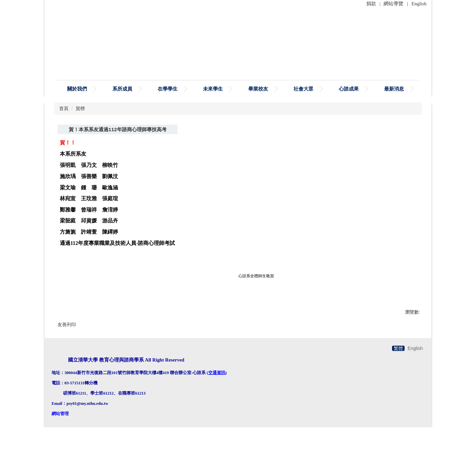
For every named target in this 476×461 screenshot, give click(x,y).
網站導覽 (393, 4)
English (419, 4)
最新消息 (394, 89)
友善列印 (67, 325)
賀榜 (80, 108)
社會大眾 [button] (303, 89)
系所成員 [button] (122, 89)
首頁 (64, 108)
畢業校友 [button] (258, 89)
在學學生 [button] (168, 89)
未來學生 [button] (213, 89)
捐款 (371, 4)
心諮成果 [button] (349, 89)
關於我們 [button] (77, 89)
